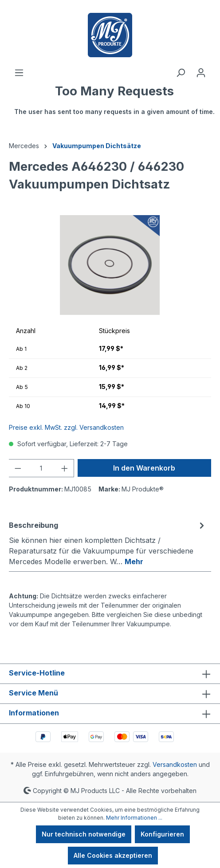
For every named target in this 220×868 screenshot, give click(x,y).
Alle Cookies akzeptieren (113, 855)
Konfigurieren (162, 834)
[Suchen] (181, 73)
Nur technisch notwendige (84, 834)
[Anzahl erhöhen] (65, 468)
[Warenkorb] (114, 104)
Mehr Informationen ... (134, 818)
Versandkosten (175, 764)
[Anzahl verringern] (18, 468)
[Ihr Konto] (201, 73)
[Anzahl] (41, 468)
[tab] (108, 543)
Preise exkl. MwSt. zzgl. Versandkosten (66, 427)
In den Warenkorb (144, 468)
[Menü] (19, 73)
